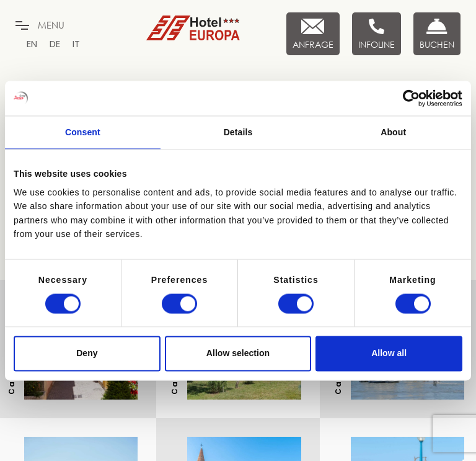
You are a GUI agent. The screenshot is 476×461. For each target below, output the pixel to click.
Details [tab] (238, 132)
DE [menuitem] (55, 44)
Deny (87, 354)
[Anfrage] (313, 34)
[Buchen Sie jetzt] (437, 34)
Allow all (389, 354)
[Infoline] (377, 34)
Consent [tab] (83, 132)
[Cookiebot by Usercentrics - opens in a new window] (408, 98)
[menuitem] (32, 44)
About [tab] (393, 132)
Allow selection (238, 354)
